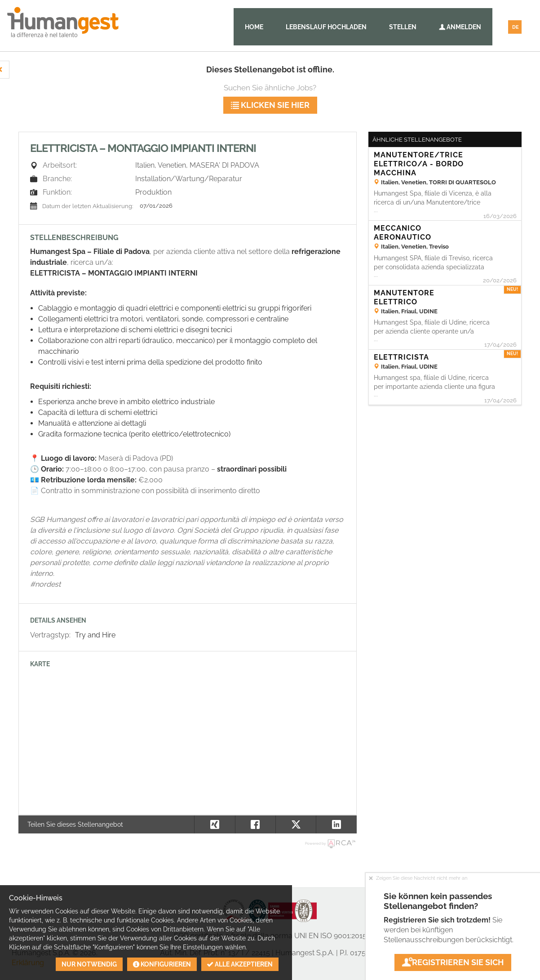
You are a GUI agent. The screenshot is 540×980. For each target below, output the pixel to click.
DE (516, 27)
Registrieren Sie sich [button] (453, 962)
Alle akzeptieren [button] (240, 964)
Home (254, 27)
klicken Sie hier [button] (270, 105)
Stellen (403, 27)
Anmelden (460, 27)
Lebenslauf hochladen (326, 27)
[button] (336, 824)
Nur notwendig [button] (89, 964)
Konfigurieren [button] (162, 964)
